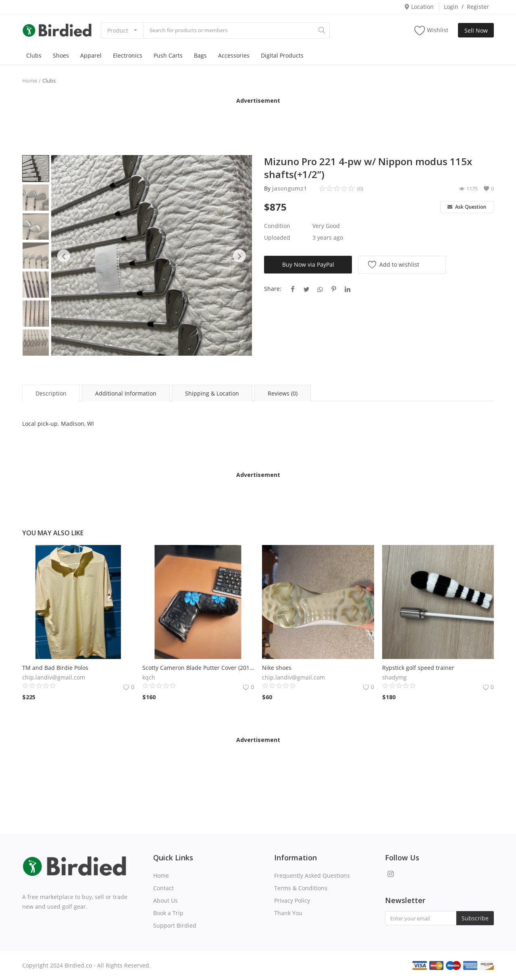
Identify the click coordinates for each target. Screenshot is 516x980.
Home (30, 81)
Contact (163, 888)
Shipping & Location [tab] (212, 393)
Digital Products (282, 55)
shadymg (394, 677)
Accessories (234, 55)
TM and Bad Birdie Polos (55, 668)
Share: (273, 289)
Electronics (128, 55)
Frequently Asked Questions (312, 875)
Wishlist (431, 30)
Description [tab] (51, 393)
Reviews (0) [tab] (283, 393)
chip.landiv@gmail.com (54, 677)
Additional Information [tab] (126, 393)
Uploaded (277, 237)
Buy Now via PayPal (308, 264)
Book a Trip (168, 913)
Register (478, 7)
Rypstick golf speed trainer (418, 668)
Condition (277, 226)
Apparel (91, 55)
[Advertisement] (258, 123)
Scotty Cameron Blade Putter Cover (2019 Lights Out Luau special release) (198, 668)
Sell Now (476, 30)
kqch (149, 677)
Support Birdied (175, 925)
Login (451, 7)
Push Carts (168, 55)
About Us (165, 900)
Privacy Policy (292, 900)
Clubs (34, 55)
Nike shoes (277, 668)
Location (419, 7)
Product (118, 30)
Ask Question (467, 207)
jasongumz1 (289, 188)
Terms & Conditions (301, 888)
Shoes (61, 55)
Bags (200, 55)
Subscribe (475, 918)
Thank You (288, 913)
